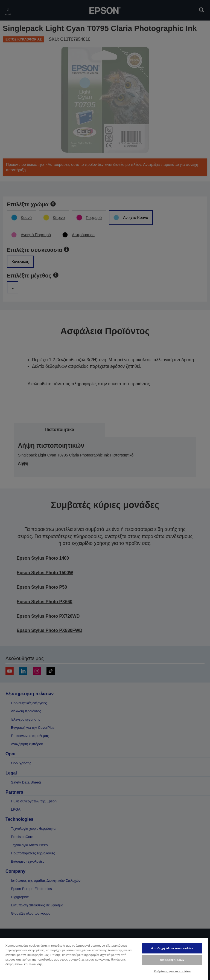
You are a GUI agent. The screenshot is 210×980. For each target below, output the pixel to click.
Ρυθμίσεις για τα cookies (172, 971)
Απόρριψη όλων (172, 960)
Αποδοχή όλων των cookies (172, 948)
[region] (104, 959)
